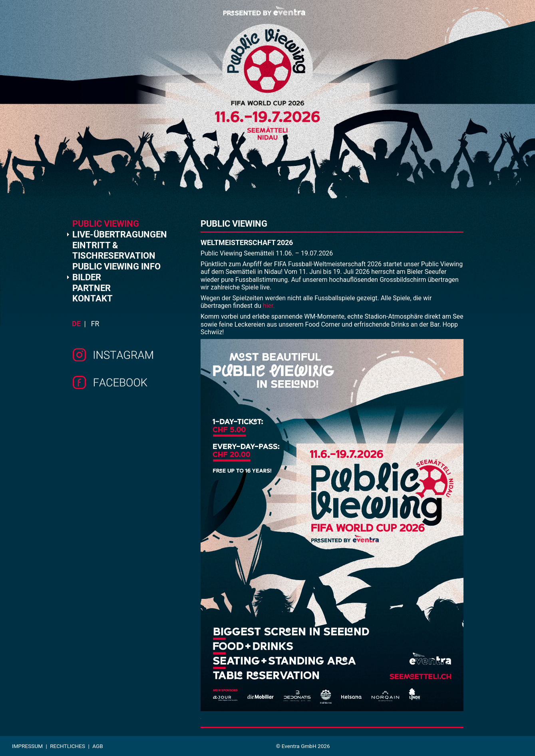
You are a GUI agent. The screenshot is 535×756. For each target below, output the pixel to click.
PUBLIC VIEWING (106, 224)
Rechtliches (68, 746)
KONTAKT (92, 298)
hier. (269, 306)
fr (95, 324)
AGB (98, 746)
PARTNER (91, 288)
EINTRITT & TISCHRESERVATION (114, 250)
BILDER (87, 277)
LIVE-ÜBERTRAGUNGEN (120, 234)
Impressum (27, 746)
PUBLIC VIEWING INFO (116, 266)
